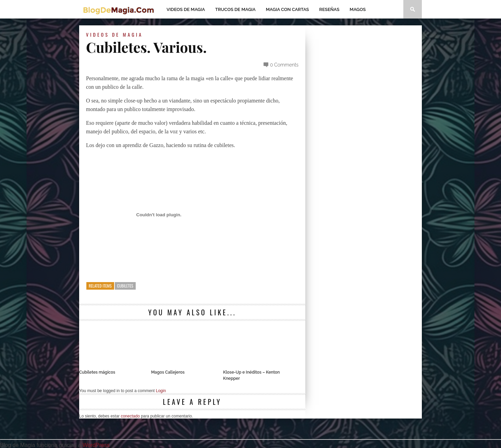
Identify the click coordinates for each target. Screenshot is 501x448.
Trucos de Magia (235, 9)
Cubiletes (125, 286)
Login (161, 391)
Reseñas (329, 9)
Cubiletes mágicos (97, 372)
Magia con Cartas (288, 9)
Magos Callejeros (168, 372)
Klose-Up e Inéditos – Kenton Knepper (251, 375)
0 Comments (284, 65)
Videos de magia (186, 9)
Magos (358, 9)
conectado (130, 416)
